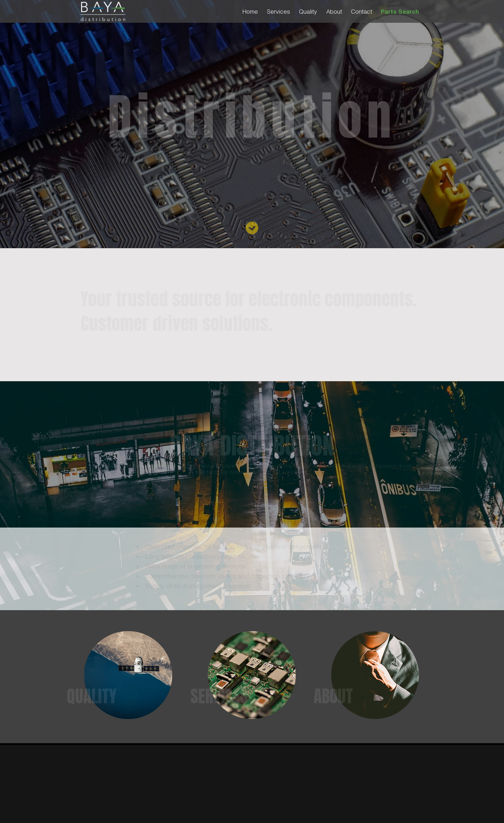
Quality (308, 11)
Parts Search (400, 11)
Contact (362, 11)
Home (250, 11)
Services (279, 11)
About (334, 11)
